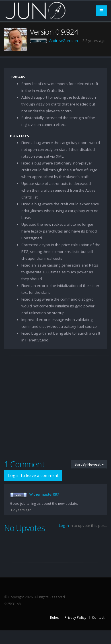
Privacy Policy (75, 617)
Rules (55, 617)
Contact (98, 617)
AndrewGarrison (64, 41)
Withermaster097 (44, 494)
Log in (64, 525)
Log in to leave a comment (33, 475)
